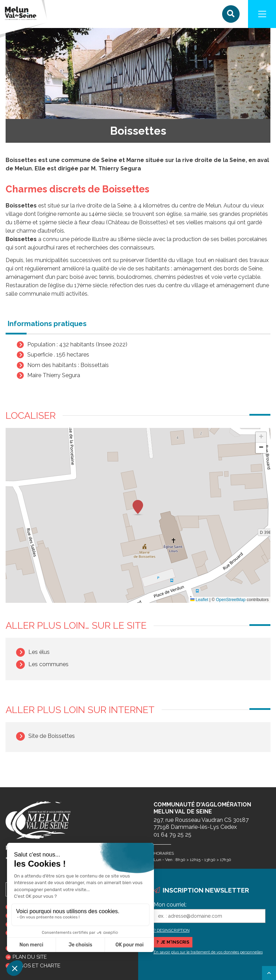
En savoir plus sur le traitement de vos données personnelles (208, 952)
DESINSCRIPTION (173, 930)
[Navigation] (262, 14)
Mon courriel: (170, 905)
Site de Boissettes (52, 736)
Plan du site (30, 957)
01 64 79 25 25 (172, 835)
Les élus (39, 652)
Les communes (48, 664)
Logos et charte (37, 966)
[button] (138, 508)
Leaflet (199, 600)
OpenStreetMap (231, 600)
